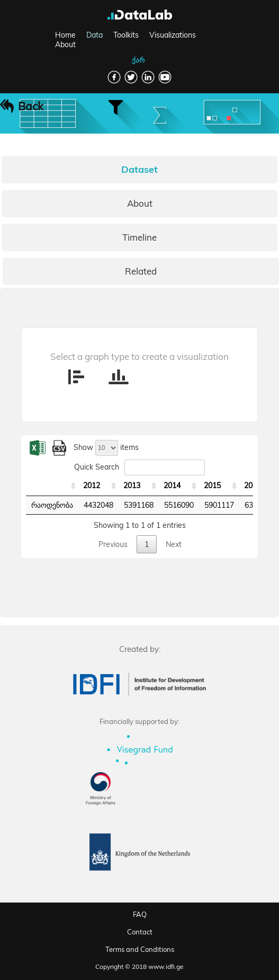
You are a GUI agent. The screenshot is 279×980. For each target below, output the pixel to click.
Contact (140, 932)
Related (141, 271)
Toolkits (126, 35)
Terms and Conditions (140, 949)
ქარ (138, 60)
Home (65, 35)
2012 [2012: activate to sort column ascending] (92, 485)
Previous (113, 544)
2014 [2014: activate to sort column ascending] (172, 485)
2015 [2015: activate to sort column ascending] (212, 485)
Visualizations (173, 35)
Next (174, 544)
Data (94, 35)
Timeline (139, 237)
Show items (106, 447)
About (65, 45)
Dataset (139, 169)
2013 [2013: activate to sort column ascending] (132, 485)
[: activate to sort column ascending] (52, 486)
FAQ (140, 914)
